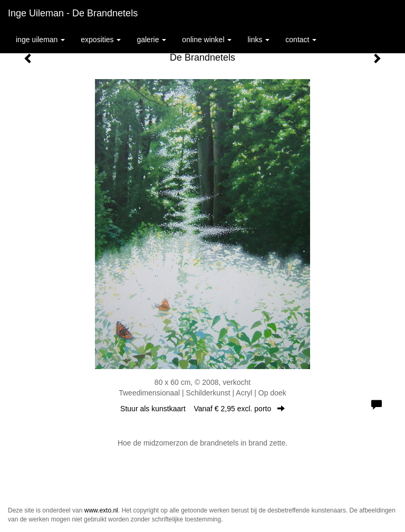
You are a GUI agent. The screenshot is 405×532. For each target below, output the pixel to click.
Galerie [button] (151, 40)
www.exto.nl (101, 510)
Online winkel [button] (207, 40)
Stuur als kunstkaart (202, 409)
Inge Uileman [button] (40, 40)
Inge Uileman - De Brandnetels (73, 13)
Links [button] (258, 40)
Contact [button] (301, 40)
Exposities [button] (101, 40)
